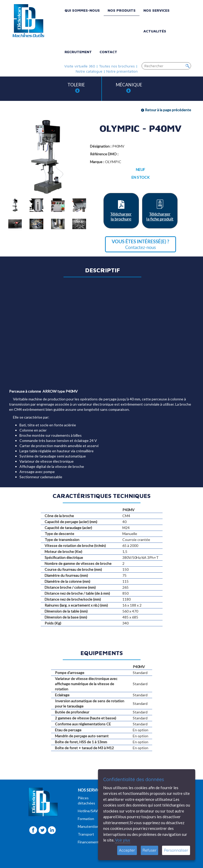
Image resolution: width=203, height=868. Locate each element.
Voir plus (123, 840)
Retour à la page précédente (166, 110)
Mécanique (129, 88)
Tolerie (76, 88)
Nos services (156, 10)
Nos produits (122, 10)
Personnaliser (176, 850)
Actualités (155, 31)
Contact (108, 52)
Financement (88, 842)
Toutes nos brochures (117, 66)
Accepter (127, 850)
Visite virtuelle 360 (80, 66)
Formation (86, 819)
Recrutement (78, 52)
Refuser (150, 850)
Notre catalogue (89, 71)
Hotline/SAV (88, 811)
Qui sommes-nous (82, 10)
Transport (86, 834)
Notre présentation (122, 71)
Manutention (88, 826)
